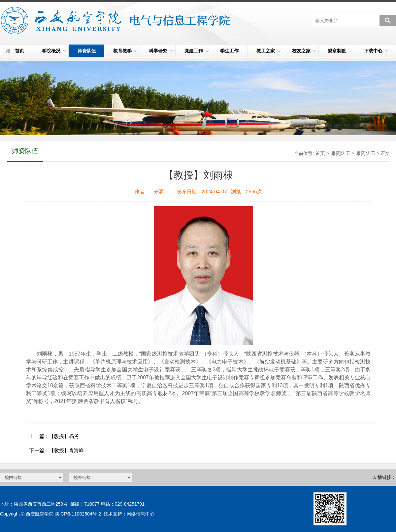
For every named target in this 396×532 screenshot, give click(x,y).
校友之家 (304, 51)
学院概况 (54, 51)
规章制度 (337, 51)
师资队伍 (90, 51)
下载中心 (376, 51)
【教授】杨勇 (64, 436)
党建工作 (197, 51)
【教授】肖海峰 (66, 450)
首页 (19, 51)
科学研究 (161, 51)
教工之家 (268, 51)
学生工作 (229, 51)
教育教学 (125, 51)
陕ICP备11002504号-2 (78, 514)
